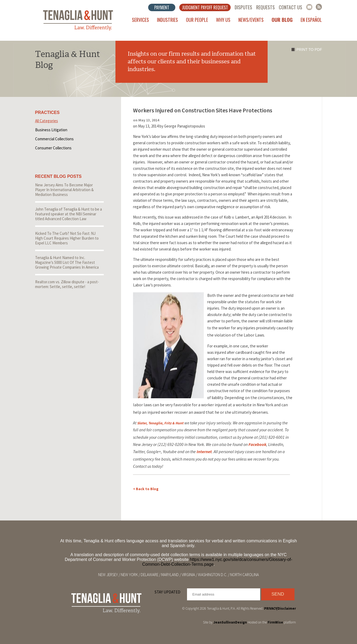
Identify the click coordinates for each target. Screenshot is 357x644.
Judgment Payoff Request (205, 7)
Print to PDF (309, 50)
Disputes (243, 7)
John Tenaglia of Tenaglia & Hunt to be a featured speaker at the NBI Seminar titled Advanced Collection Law (69, 214)
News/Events (251, 20)
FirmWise (275, 622)
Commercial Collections (54, 139)
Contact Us (290, 7)
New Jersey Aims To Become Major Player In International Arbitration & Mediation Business (64, 190)
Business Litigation (51, 130)
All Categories (47, 121)
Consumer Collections (53, 148)
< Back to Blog (146, 489)
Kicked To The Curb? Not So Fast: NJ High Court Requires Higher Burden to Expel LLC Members (67, 238)
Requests (265, 7)
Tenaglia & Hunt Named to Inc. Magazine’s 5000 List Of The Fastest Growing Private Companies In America (67, 262)
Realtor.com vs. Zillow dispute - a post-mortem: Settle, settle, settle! (67, 284)
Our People (197, 20)
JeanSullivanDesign (230, 622)
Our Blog (282, 20)
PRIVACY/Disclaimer (280, 608)
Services (140, 20)
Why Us (223, 20)
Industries (167, 20)
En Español (311, 20)
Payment (162, 7)
